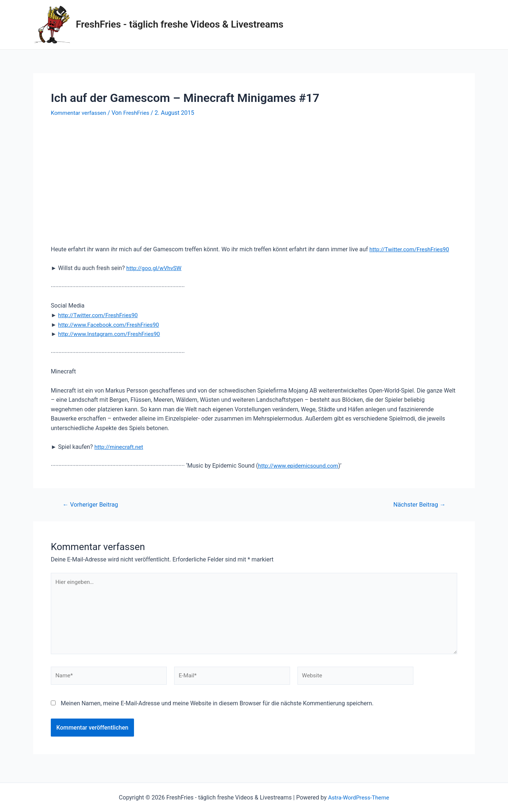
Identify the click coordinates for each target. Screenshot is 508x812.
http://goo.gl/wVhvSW (155, 268)
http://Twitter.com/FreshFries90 (411, 249)
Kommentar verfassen (80, 113)
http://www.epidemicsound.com (300, 466)
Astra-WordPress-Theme (359, 797)
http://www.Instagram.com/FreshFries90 (112, 334)
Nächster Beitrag (418, 505)
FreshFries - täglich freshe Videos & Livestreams (180, 24)
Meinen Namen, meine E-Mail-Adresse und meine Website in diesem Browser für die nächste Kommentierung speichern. (217, 708)
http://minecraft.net (120, 447)
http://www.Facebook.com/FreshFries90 (111, 325)
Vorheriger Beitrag (92, 505)
